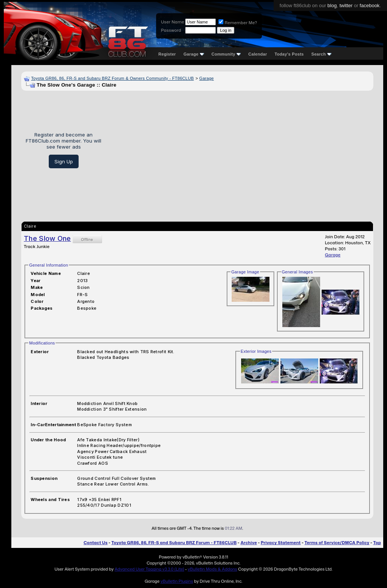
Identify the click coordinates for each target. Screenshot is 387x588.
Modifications (42, 343)
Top (377, 543)
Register (167, 54)
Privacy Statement (281, 543)
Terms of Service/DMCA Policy (337, 543)
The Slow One (47, 238)
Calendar (258, 54)
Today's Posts (289, 54)
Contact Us (95, 543)
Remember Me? (238, 23)
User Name (173, 22)
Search (321, 54)
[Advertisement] (240, 150)
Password (171, 30)
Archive (248, 543)
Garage (193, 54)
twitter (346, 5)
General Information (49, 265)
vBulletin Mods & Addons (213, 569)
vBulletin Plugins (176, 581)
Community (226, 54)
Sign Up (64, 161)
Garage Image (245, 272)
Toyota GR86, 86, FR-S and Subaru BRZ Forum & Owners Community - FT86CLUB (112, 78)
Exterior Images (256, 351)
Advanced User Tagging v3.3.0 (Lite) (149, 569)
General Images (297, 272)
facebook (370, 5)
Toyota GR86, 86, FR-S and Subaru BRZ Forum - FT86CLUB (174, 543)
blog (332, 5)
